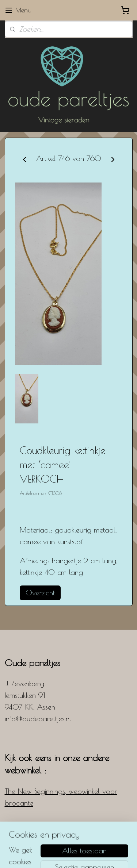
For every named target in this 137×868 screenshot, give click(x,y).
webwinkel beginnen (108, 843)
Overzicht (40, 593)
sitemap (75, 843)
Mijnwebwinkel (79, 855)
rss (86, 843)
